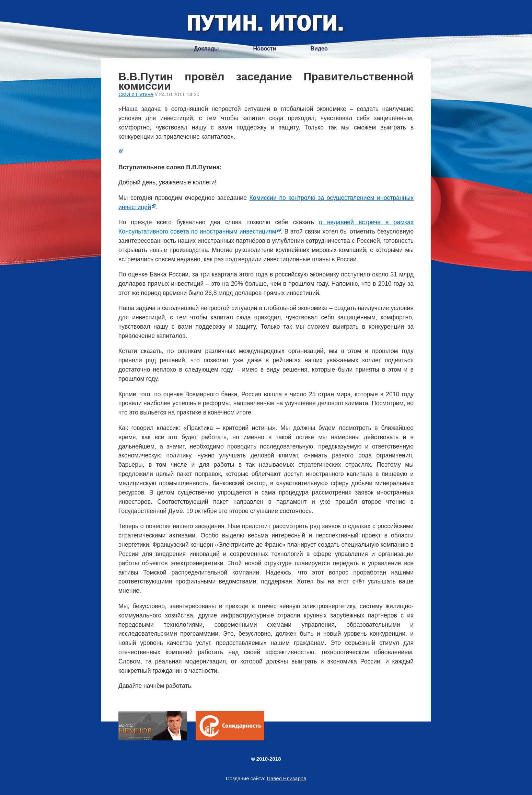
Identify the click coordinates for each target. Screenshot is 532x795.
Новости (264, 49)
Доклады (206, 49)
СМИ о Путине (136, 94)
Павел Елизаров (286, 778)
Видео (319, 49)
